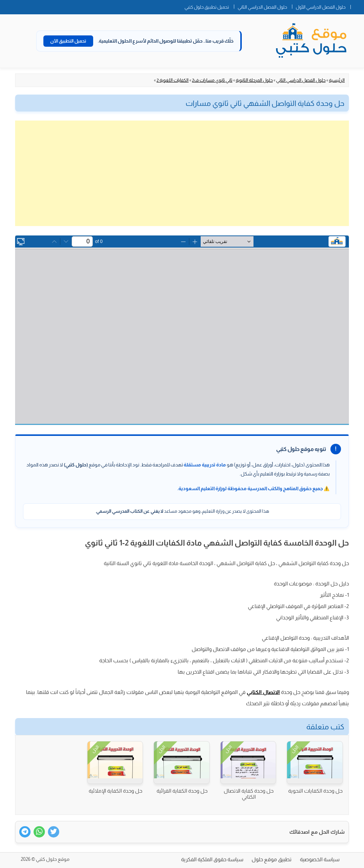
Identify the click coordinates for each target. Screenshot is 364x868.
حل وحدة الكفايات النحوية (315, 791)
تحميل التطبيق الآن (68, 41)
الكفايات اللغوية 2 (173, 80)
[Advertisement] (182, 173)
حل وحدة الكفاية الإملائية (115, 791)
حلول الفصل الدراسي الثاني (262, 7)
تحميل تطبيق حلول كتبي (207, 7)
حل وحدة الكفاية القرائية (182, 791)
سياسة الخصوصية (320, 859)
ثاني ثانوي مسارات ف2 (212, 80)
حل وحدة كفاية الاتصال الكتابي (249, 794)
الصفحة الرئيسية (357, 6)
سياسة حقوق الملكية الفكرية (212, 859)
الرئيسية (337, 80)
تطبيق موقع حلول (272, 859)
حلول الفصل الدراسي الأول (321, 7)
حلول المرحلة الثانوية (254, 80)
